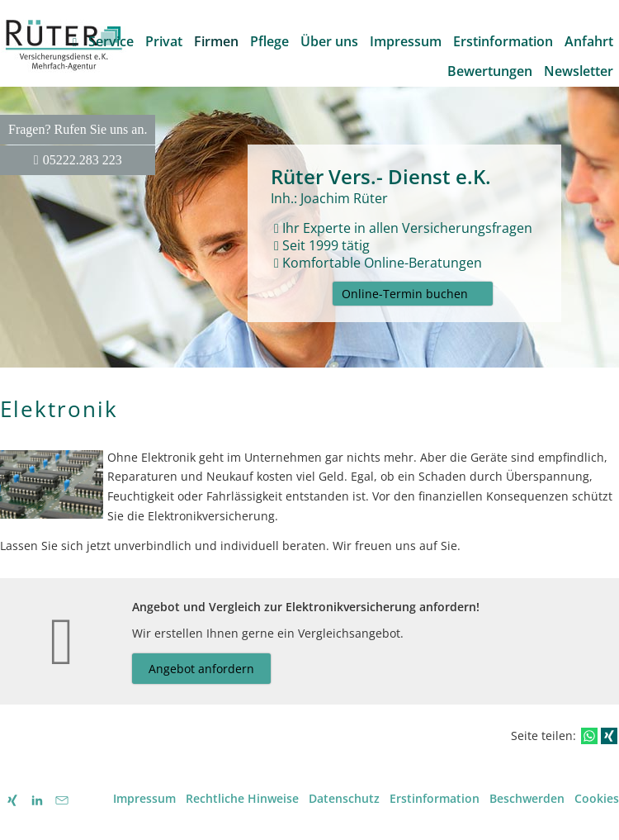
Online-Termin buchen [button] (405, 294)
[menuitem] (75, 41)
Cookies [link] (597, 798)
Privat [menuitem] (164, 41)
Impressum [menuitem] (406, 41)
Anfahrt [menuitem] (589, 41)
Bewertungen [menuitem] (490, 71)
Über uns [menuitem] (329, 41)
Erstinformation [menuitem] (503, 41)
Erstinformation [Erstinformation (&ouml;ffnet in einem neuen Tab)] (435, 798)
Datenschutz (344, 798)
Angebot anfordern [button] (201, 669)
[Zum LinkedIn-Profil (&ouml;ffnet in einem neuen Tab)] (37, 800)
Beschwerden (527, 798)
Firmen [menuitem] (216, 41)
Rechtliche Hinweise (242, 798)
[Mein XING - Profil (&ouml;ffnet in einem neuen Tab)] (12, 800)
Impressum (144, 798)
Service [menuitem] (111, 41)
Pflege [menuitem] (269, 41)
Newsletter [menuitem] (579, 71)
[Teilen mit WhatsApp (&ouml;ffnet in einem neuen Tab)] (589, 736)
